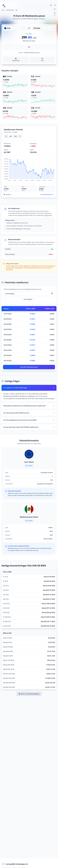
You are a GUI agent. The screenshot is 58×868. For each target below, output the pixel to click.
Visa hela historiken (47, 194)
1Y (20, 136)
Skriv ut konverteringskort (29, 694)
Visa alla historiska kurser (29, 367)
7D (6, 136)
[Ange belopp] (29, 47)
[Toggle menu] (55, 5)
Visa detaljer (29, 299)
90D (16, 136)
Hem (3, 10)
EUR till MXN (10, 10)
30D (11, 136)
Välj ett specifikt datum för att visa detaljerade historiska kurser (23, 289)
